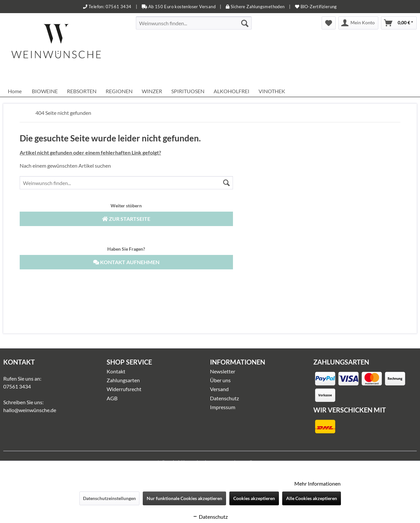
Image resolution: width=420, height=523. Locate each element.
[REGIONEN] (119, 91)
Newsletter (223, 371)
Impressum (223, 407)
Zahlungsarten (123, 380)
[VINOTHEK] (272, 91)
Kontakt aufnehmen (126, 262)
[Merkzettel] (329, 23)
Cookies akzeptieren (254, 498)
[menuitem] (194, 23)
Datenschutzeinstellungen (109, 498)
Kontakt (116, 371)
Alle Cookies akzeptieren (312, 498)
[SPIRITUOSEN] (188, 91)
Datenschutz (224, 398)
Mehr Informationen (317, 483)
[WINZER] (152, 91)
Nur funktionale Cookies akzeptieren (184, 498)
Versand (219, 389)
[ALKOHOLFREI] (231, 91)
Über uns (220, 380)
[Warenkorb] (399, 23)
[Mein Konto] (358, 23)
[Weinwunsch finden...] (194, 23)
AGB (112, 398)
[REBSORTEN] (82, 91)
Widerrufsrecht (124, 389)
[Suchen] (245, 23)
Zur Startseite (126, 219)
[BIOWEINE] (45, 91)
